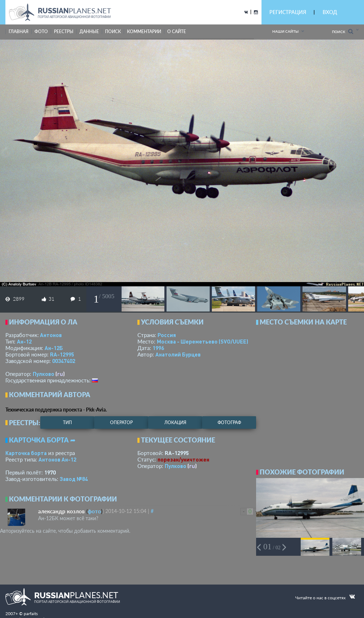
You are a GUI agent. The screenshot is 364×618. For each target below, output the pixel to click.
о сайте (177, 31)
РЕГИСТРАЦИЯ (288, 12)
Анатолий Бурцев (178, 354)
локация (175, 422)
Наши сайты (285, 31)
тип (67, 422)
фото (41, 31)
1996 (158, 348)
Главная (19, 31)
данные (89, 31)
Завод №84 (74, 479)
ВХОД (330, 12)
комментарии (144, 31)
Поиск (343, 31)
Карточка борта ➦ (42, 440)
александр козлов (62, 511)
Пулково (44, 374)
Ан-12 (24, 341)
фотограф (229, 422)
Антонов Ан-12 (57, 459)
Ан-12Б (54, 348)
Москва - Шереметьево (203, 341)
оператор (121, 422)
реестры (64, 31)
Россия (167, 335)
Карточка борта (26, 453)
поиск (113, 31)
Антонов (51, 335)
